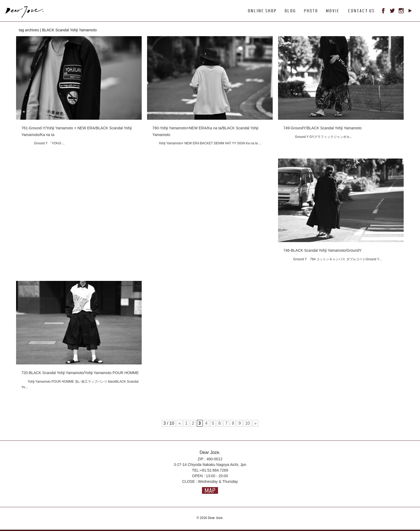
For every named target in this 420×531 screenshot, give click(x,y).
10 (247, 423)
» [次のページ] (255, 423)
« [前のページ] (180, 423)
